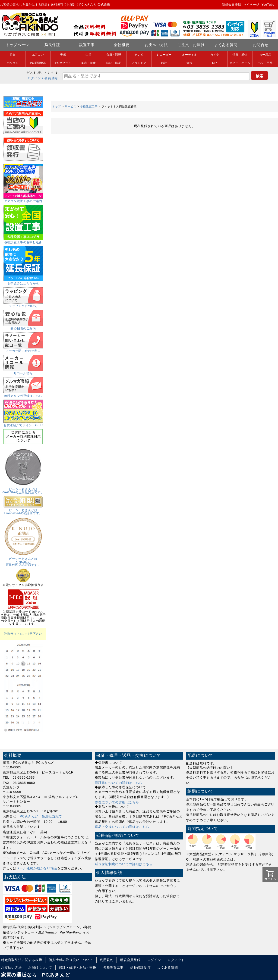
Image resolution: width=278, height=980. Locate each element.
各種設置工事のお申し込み (23, 241)
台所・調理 (114, 55)
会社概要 (122, 45)
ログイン (34, 78)
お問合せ (261, 45)
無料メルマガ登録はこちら (23, 394)
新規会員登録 (231, 5)
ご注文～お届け (191, 45)
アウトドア (139, 63)
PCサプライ (63, 63)
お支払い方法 (156, 45)
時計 (164, 63)
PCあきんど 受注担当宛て (41, 816)
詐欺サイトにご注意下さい (23, 634)
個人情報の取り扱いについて (71, 960)
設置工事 (87, 45)
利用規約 (107, 960)
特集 (13, 55)
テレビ (139, 55)
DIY (215, 63)
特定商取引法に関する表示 (22, 960)
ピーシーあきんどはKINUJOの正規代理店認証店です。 (23, 560)
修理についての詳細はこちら (117, 802)
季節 (63, 55)
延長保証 (52, 45)
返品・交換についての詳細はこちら (122, 827)
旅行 (189, 63)
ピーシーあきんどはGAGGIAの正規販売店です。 (23, 489)
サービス (71, 106)
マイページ (251, 5)
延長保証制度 (140, 967)
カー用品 (265, 55)
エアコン (38, 55)
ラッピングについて (23, 304)
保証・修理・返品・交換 (78, 967)
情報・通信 (240, 55)
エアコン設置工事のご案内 (23, 200)
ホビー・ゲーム (240, 63)
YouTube (268, 5)
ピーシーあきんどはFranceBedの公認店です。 (23, 510)
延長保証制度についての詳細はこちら (124, 864)
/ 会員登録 (50, 78)
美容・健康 (88, 63)
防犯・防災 (114, 63)
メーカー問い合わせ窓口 (23, 349)
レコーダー (164, 55)
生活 (88, 55)
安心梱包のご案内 (23, 327)
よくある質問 (226, 45)
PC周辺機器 (38, 63)
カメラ (215, 55)
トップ (57, 106)
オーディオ (190, 55)
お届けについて (40, 967)
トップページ (17, 45)
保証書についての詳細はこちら (119, 783)
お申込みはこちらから (23, 282)
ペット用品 (265, 63)
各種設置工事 (89, 106)
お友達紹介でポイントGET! (23, 424)
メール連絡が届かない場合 (37, 868)
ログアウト (176, 960)
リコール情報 (23, 372)
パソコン (13, 63)
